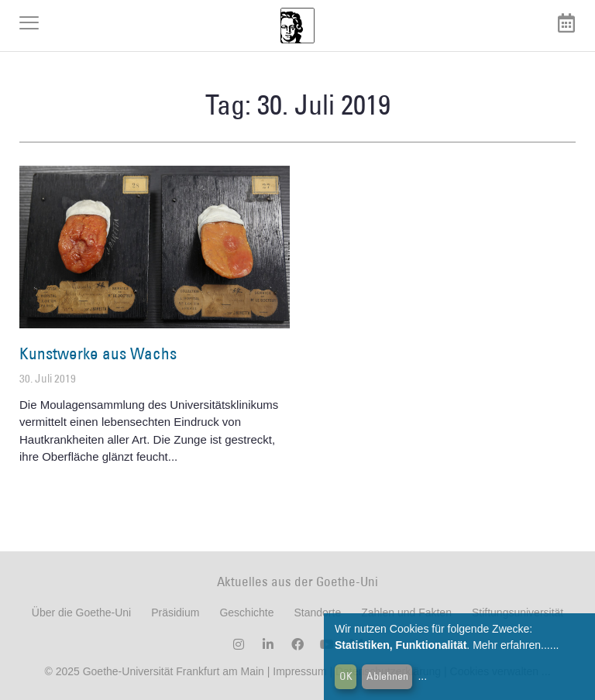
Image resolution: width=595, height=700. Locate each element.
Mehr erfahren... (511, 645)
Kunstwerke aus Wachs (98, 353)
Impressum (298, 671)
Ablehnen (387, 676)
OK (346, 676)
